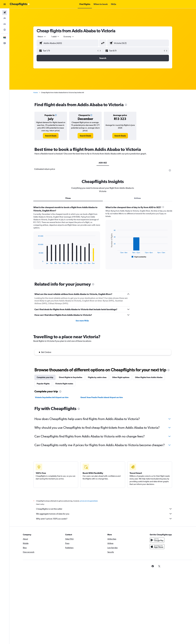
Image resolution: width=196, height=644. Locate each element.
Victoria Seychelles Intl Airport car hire (52, 397)
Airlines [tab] (137, 198)
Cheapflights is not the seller (104, 509)
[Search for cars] (5, 24)
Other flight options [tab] (121, 377)
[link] (51, 136)
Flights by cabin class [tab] (97, 377)
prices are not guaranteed (89, 501)
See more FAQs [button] (82, 321)
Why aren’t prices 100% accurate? (104, 519)
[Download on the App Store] (157, 547)
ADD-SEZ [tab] (103, 163)
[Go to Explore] (5, 30)
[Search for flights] (5, 13)
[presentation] (126, 105)
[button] (5, 4)
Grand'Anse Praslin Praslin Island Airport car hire (102, 397)
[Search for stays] (5, 18)
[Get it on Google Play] (157, 540)
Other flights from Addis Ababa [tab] (149, 377)
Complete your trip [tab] (45, 377)
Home (36, 93)
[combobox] (42, 37)
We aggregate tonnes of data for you (104, 514)
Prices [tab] (68, 198)
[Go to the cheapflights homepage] (20, 4)
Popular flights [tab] (43, 384)
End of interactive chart (37, 262)
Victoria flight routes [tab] (64, 384)
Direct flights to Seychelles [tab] (71, 377)
